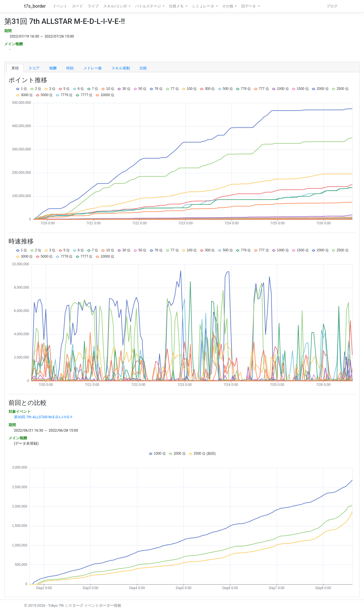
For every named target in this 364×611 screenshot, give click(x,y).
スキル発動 (121, 68)
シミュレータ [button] (203, 6)
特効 (70, 68)
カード (77, 6)
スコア (34, 68)
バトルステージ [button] (148, 6)
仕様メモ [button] (177, 6)
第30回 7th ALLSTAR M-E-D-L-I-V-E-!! (43, 417)
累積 (15, 68)
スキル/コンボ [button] (115, 6)
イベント (60, 6)
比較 (143, 68)
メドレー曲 (93, 68)
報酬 (53, 68)
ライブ (93, 6)
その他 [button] (228, 6)
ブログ (332, 6)
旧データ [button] (249, 6)
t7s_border (35, 6)
